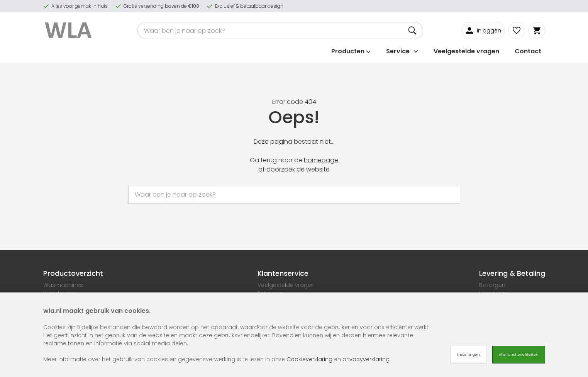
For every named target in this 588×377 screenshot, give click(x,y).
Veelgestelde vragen (466, 51)
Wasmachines (63, 285)
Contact (528, 51)
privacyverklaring (366, 359)
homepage (321, 160)
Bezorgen (492, 285)
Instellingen (469, 355)
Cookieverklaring (309, 359)
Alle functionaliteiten (519, 355)
